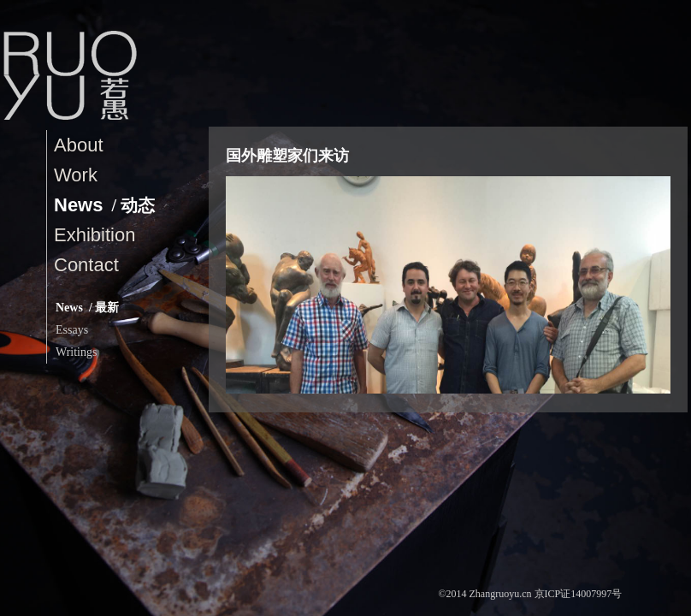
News (104, 205)
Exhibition (94, 235)
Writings (76, 352)
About (79, 145)
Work (76, 175)
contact (86, 265)
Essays (72, 330)
